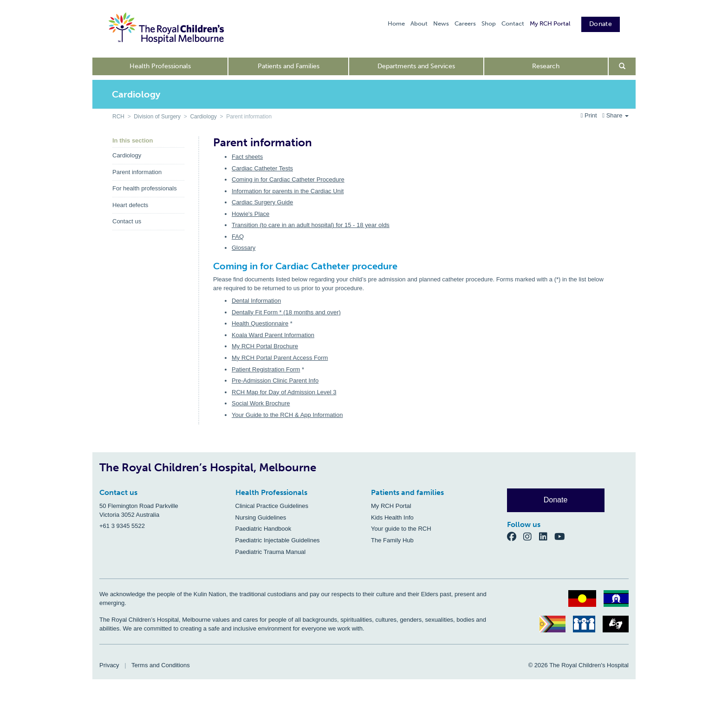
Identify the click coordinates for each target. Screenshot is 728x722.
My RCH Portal (550, 23)
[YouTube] (562, 537)
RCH (118, 117)
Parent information (137, 172)
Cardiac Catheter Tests (262, 168)
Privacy (109, 665)
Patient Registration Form (266, 369)
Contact (513, 23)
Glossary (244, 248)
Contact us (127, 221)
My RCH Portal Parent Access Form (280, 358)
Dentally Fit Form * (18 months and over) (286, 312)
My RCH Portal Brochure (265, 346)
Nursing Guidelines (261, 517)
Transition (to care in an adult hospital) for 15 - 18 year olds (311, 225)
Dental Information (256, 301)
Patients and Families (289, 66)
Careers (465, 23)
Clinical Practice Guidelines (272, 506)
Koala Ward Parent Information (273, 335)
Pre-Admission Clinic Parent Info (275, 381)
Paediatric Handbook (263, 529)
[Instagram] (531, 537)
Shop (489, 23)
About (419, 23)
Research (546, 66)
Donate (601, 24)
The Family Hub (392, 540)
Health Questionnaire (260, 323)
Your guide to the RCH (401, 529)
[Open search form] (622, 66)
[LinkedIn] (547, 537)
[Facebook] (515, 537)
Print (590, 115)
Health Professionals (160, 66)
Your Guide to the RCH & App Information (287, 415)
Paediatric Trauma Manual (271, 552)
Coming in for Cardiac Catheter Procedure (288, 179)
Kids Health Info (392, 517)
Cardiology (203, 117)
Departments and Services (416, 66)
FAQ (238, 237)
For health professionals (145, 188)
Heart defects (130, 205)
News (441, 23)
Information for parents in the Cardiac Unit (288, 191)
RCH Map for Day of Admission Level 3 (284, 392)
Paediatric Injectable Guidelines (278, 540)
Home (396, 23)
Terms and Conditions (161, 665)
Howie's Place (250, 214)
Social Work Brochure (261, 403)
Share (615, 115)
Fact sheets (247, 157)
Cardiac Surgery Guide (262, 202)
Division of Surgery (157, 117)
